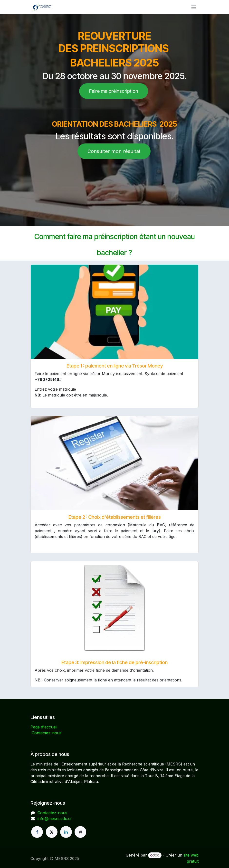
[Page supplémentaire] (80, 832)
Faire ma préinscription (114, 91)
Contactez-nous (47, 733)
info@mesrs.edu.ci (54, 819)
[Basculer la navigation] (194, 7)
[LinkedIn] (66, 832)
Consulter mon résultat (114, 151)
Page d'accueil (44, 727)
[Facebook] (37, 832)
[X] (52, 832)
